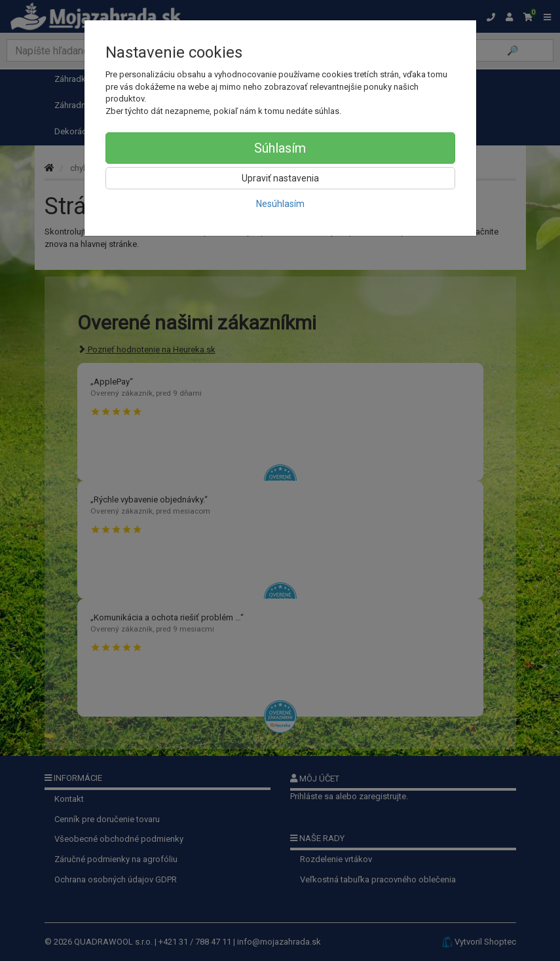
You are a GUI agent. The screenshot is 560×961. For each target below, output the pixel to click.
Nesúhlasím (280, 204)
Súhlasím (280, 148)
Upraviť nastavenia (280, 178)
